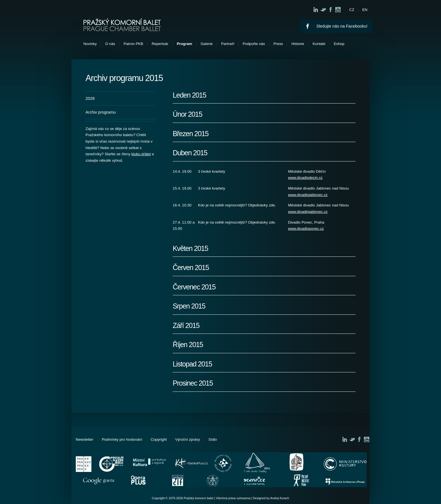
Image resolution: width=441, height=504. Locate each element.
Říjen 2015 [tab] (188, 345)
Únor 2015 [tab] (187, 114)
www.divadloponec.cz (306, 229)
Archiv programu (101, 112)
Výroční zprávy (188, 439)
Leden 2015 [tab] (189, 95)
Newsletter (85, 439)
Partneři (228, 44)
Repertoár (160, 44)
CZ (352, 10)
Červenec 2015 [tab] (194, 287)
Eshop (339, 44)
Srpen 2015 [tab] (189, 306)
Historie (298, 44)
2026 (90, 98)
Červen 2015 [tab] (191, 268)
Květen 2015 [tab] (190, 248)
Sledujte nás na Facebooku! (342, 26)
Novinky (90, 44)
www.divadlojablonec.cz (308, 195)
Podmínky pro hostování (122, 439)
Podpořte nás (254, 44)
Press (278, 44)
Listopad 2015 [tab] (192, 364)
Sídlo (213, 439)
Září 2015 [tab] (186, 326)
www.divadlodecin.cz (305, 178)
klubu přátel (141, 154)
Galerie (207, 44)
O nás (110, 44)
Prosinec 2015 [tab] (193, 383)
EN (365, 10)
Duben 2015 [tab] (190, 153)
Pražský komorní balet (122, 25)
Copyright (159, 439)
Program (184, 44)
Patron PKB (133, 44)
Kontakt (319, 44)
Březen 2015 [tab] (191, 134)
